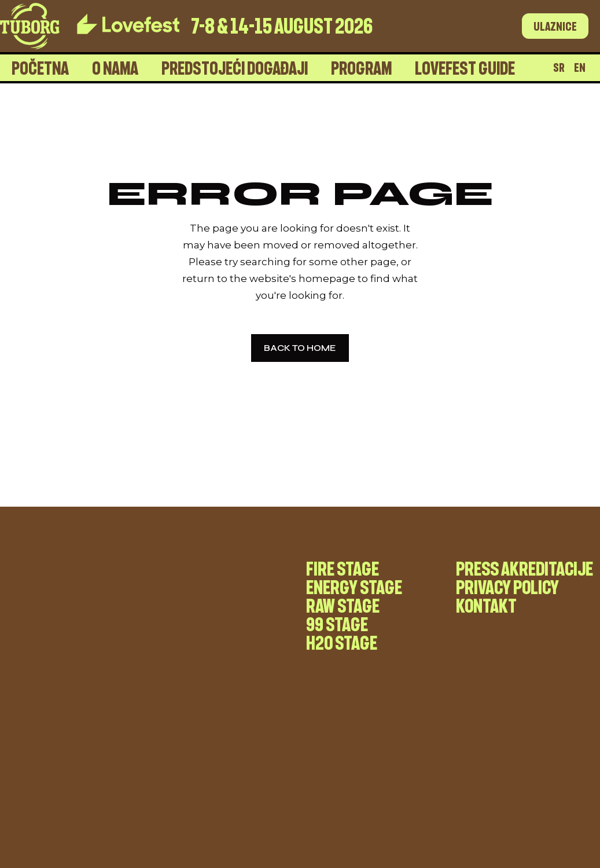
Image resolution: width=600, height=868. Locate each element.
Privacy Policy (507, 587)
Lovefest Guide (465, 68)
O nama (115, 68)
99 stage (337, 624)
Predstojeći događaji (235, 68)
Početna (40, 68)
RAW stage (343, 605)
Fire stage (343, 568)
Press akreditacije (524, 568)
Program (361, 68)
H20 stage (342, 642)
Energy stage (354, 587)
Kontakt (486, 605)
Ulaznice (555, 26)
